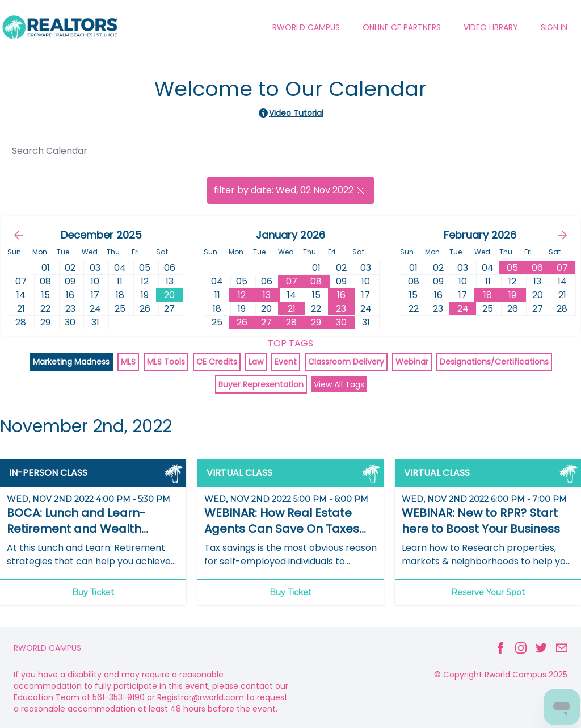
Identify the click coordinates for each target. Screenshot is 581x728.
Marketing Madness (71, 362)
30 (341, 322)
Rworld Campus (47, 648)
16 (341, 295)
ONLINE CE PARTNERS (402, 27)
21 (292, 309)
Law (256, 362)
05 (512, 268)
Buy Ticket (93, 592)
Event (286, 362)
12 (242, 295)
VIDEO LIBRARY (491, 27)
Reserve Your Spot (488, 592)
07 (292, 281)
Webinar (412, 362)
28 (291, 322)
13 (267, 295)
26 (242, 322)
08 (316, 281)
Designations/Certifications (494, 362)
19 (512, 295)
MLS (128, 362)
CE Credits (217, 362)
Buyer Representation (261, 384)
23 (341, 309)
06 (537, 268)
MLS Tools (166, 362)
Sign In (554, 27)
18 (488, 295)
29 (316, 322)
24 (463, 309)
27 (266, 322)
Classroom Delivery (346, 362)
